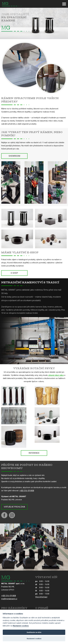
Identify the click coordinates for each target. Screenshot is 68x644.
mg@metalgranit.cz (9, 599)
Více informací (41, 597)
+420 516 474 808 (27, 491)
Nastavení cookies (21, 626)
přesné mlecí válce (56, 375)
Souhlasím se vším (34, 632)
